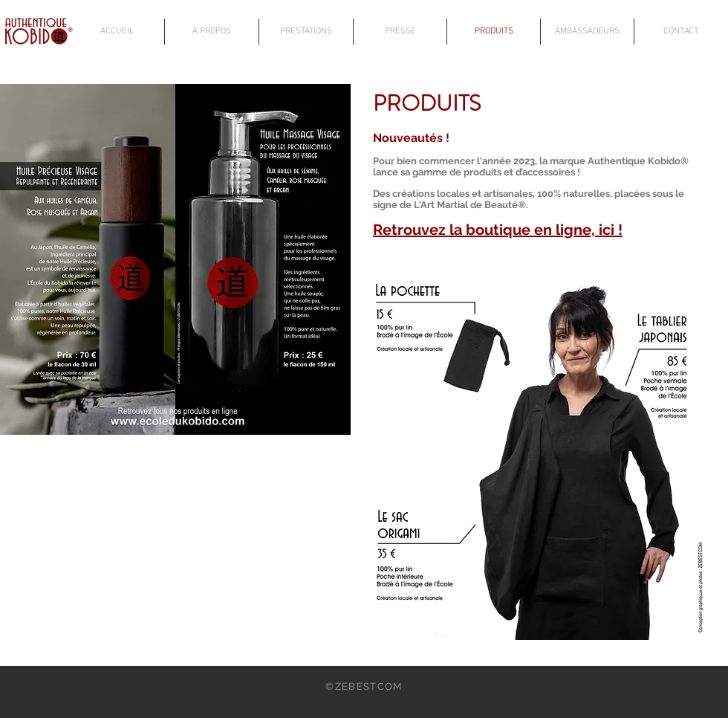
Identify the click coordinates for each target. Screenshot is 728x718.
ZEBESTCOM (369, 686)
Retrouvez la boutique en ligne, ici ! (498, 230)
